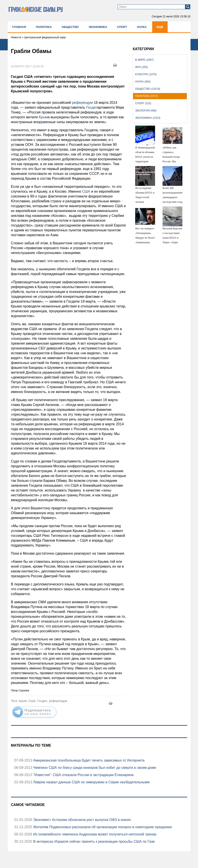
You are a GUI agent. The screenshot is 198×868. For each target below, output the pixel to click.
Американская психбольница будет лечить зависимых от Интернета (88, 760)
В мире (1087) (144, 60)
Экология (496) (146, 111)
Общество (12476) (148, 89)
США (86, 191)
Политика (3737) (147, 96)
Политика (44, 27)
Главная (19, 27)
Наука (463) (143, 82)
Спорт (122, 27)
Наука (142, 27)
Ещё (160, 27)
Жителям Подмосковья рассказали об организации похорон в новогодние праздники (102, 827)
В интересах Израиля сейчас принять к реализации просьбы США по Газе (93, 842)
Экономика (98, 27)
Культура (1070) (146, 74)
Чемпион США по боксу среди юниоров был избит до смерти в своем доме (94, 768)
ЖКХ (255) (142, 67)
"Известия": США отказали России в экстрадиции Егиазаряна (83, 775)
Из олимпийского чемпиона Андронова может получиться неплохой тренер (94, 834)
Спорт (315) (143, 103)
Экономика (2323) (148, 118)
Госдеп (91, 107)
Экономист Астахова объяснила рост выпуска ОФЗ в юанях (81, 820)
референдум (82, 103)
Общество (70, 27)
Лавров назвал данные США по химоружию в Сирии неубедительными (91, 782)
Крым (43, 117)
